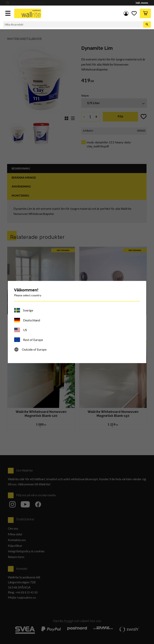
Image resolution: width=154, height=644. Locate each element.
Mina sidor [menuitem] (126, 13)
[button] (8, 14)
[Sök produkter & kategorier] (73, 24)
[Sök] (147, 24)
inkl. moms (142, 3)
